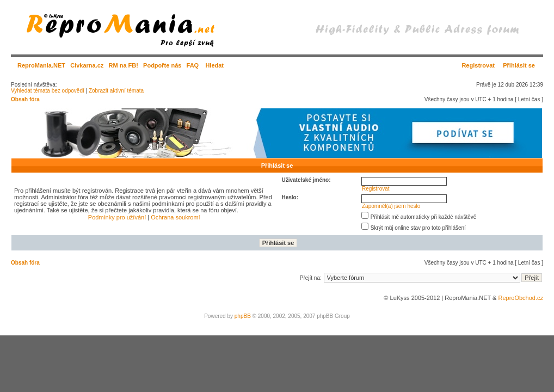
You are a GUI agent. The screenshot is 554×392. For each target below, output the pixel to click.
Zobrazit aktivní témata (116, 91)
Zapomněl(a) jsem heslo (391, 206)
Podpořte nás (162, 65)
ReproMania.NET (41, 65)
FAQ (193, 65)
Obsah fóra (25, 99)
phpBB (243, 316)
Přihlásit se (519, 65)
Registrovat (478, 65)
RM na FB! (124, 65)
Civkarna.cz (87, 65)
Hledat (214, 65)
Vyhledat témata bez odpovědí (48, 91)
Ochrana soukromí (175, 217)
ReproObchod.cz (521, 298)
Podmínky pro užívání (117, 217)
